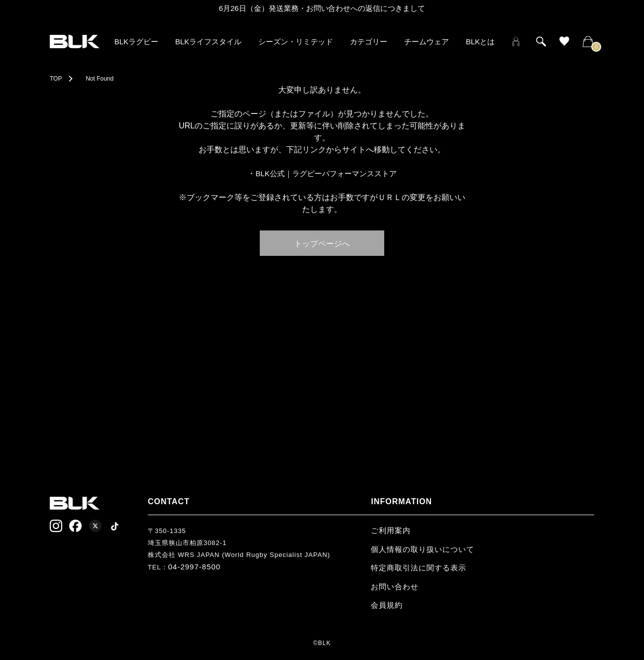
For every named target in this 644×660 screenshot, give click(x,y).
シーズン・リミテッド (296, 42)
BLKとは (480, 42)
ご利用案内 (391, 530)
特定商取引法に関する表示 (419, 568)
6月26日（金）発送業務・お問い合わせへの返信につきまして (322, 8)
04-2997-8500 (194, 567)
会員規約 (387, 605)
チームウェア (427, 42)
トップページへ (322, 243)
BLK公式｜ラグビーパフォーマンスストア (326, 173)
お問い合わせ (395, 587)
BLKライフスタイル (208, 42)
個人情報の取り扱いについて (423, 549)
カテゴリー (369, 42)
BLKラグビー (136, 42)
